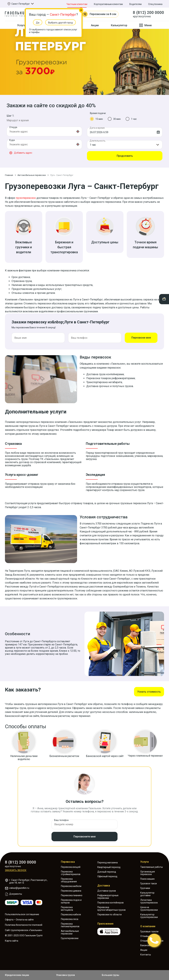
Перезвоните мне (84, 837)
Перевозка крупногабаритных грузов (111, 909)
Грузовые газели (149, 931)
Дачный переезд (107, 872)
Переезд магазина (108, 863)
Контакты (146, 955)
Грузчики (145, 888)
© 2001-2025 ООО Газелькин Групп (24, 935)
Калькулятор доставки (147, 894)
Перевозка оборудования (69, 880)
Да (38, 23)
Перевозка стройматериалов (71, 873)
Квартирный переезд (109, 867)
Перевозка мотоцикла (67, 909)
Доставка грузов (107, 891)
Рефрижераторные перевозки (108, 897)
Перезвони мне (141, 338)
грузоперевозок (26, 198)
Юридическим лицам (17, 975)
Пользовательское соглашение (22, 914)
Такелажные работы (152, 867)
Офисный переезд (107, 876)
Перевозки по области (110, 915)
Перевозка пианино (72, 895)
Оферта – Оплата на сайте (19, 920)
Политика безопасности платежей (24, 925)
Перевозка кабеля (71, 915)
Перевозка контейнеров (110, 903)
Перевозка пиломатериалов (70, 925)
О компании (148, 926)
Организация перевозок (148, 873)
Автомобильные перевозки (70, 932)
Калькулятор (119, 25)
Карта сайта (12, 941)
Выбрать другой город (60, 23)
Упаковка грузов (65, 975)
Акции (95, 25)
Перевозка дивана (71, 891)
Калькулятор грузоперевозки (149, 916)
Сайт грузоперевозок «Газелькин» (24, 930)
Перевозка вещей (71, 867)
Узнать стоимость (149, 692)
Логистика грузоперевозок (149, 901)
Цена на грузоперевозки (149, 909)
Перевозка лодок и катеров (71, 901)
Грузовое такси (149, 883)
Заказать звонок (16, 870)
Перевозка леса (70, 919)
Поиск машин (147, 879)
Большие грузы (110, 975)
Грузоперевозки (70, 938)
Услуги (144, 862)
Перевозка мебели (71, 886)
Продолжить (125, 156)
